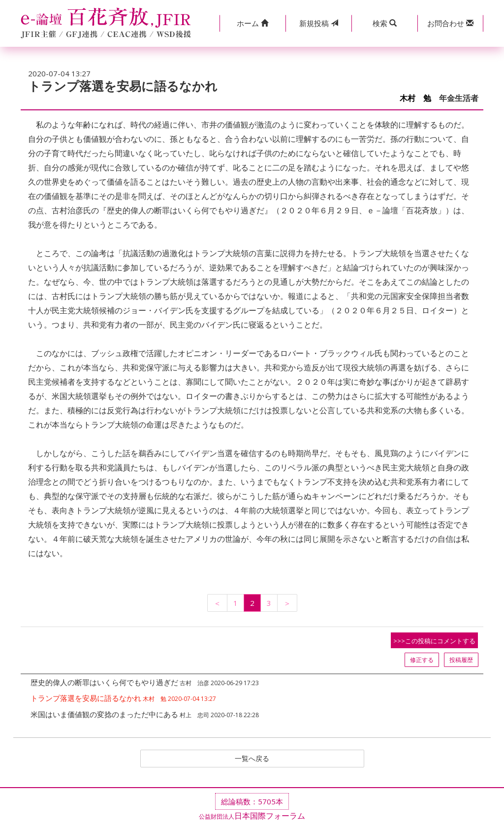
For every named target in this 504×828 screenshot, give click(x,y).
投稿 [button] (319, 23)
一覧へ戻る (252, 759)
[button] (252, 23)
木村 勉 (415, 98)
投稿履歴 (461, 660)
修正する (422, 660)
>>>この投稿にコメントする (434, 641)
